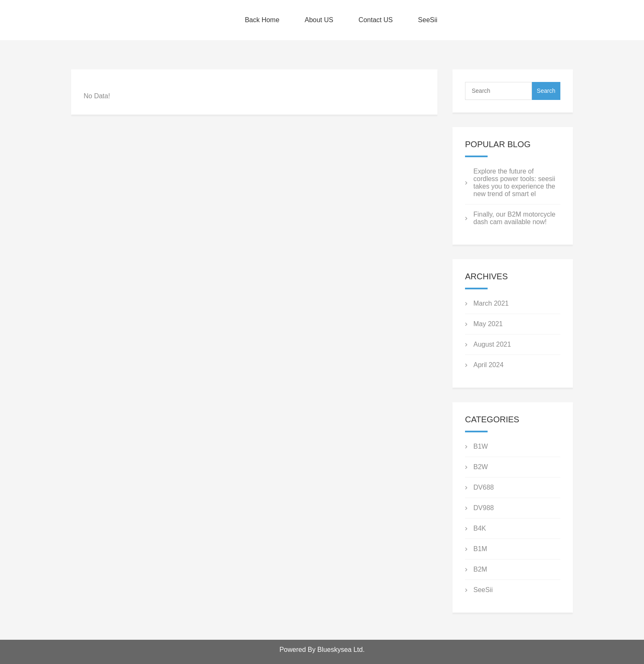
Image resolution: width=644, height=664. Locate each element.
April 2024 (488, 365)
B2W (481, 467)
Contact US (376, 20)
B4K (480, 528)
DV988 (484, 508)
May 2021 (488, 324)
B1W (481, 446)
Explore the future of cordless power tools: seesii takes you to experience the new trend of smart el (514, 183)
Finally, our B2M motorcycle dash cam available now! (514, 218)
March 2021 (491, 303)
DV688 (484, 487)
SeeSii (428, 20)
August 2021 (492, 344)
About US (319, 20)
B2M (480, 569)
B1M (480, 549)
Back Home (262, 20)
